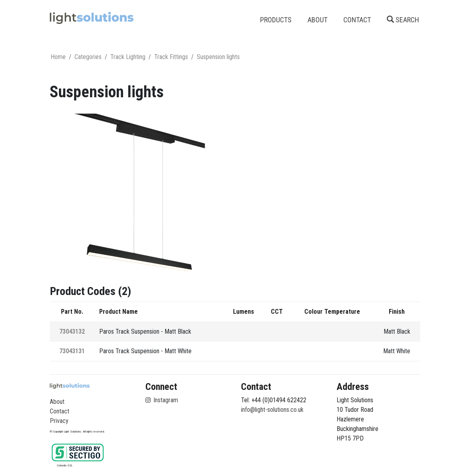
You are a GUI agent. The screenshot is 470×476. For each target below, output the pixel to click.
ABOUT (317, 20)
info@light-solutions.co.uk (272, 410)
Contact (60, 411)
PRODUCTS (276, 20)
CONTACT (357, 20)
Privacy (59, 421)
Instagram (162, 400)
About (57, 402)
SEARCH (403, 20)
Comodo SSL (65, 465)
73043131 (72, 351)
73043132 (72, 331)
